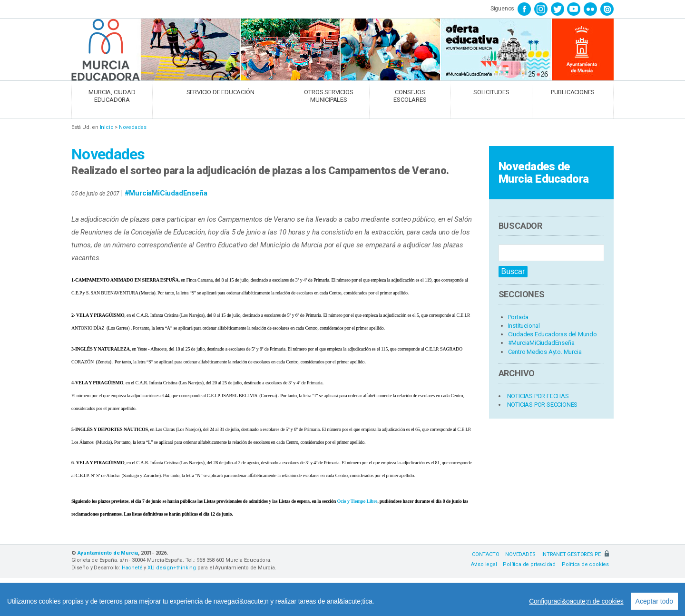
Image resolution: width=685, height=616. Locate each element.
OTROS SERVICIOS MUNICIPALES (328, 96)
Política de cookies (585, 564)
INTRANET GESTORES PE (575, 554)
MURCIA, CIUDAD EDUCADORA (112, 96)
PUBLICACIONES (573, 92)
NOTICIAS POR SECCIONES (543, 405)
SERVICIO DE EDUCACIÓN (220, 92)
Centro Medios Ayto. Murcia (545, 352)
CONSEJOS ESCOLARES (410, 96)
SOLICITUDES (491, 92)
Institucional (524, 326)
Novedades (133, 127)
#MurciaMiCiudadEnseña (166, 193)
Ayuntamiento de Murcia (108, 553)
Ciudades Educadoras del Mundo (553, 334)
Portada (519, 317)
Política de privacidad (529, 564)
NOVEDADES (520, 554)
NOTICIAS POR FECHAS (538, 396)
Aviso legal (484, 564)
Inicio (107, 127)
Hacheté (132, 568)
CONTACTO (485, 554)
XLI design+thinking (172, 568)
